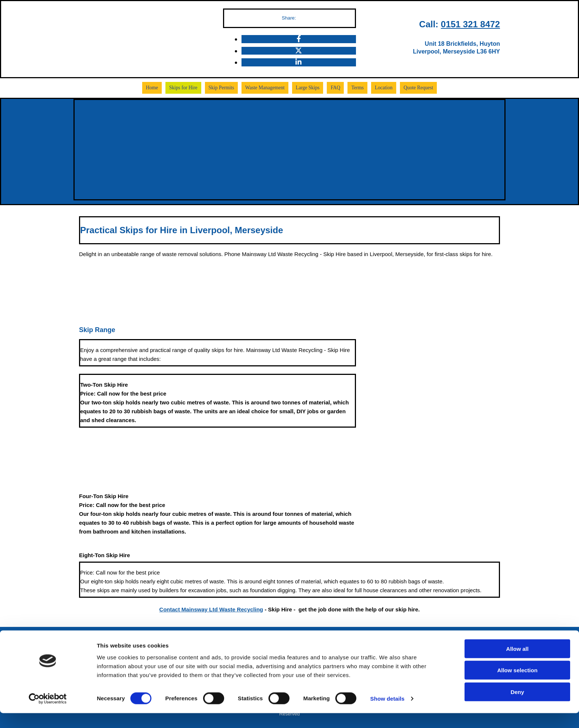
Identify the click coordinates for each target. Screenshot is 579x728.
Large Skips (307, 87)
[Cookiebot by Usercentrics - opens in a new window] (48, 714)
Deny (518, 706)
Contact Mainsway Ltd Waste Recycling (211, 609)
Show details (388, 713)
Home (155, 87)
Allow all (518, 663)
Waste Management (266, 87)
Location (381, 87)
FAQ (334, 87)
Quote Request (415, 87)
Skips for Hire (186, 87)
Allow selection (517, 685)
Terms (356, 87)
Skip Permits (223, 87)
